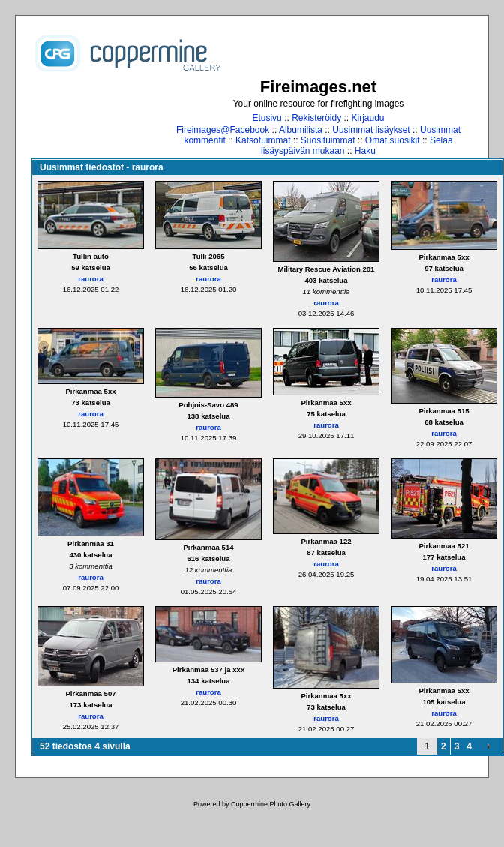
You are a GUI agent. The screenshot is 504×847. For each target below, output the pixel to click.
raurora (91, 279)
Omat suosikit (393, 140)
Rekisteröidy (316, 118)
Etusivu (267, 118)
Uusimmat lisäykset (371, 130)
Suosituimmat (328, 140)
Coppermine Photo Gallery (271, 804)
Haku (365, 151)
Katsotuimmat (263, 140)
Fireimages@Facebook (223, 130)
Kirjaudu (368, 118)
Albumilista (301, 130)
